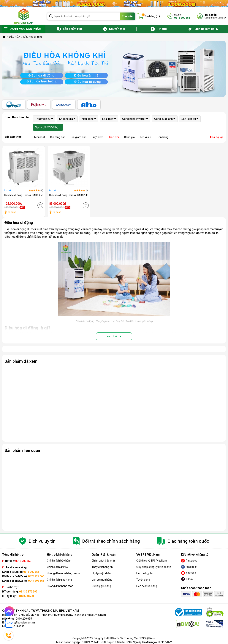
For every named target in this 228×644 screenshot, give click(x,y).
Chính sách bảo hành (59, 561)
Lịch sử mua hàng (102, 580)
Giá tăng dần (58, 137)
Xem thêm (114, 336)
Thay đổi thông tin (102, 567)
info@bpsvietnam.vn (23, 623)
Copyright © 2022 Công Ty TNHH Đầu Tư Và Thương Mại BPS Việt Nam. (114, 638)
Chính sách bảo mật (103, 561)
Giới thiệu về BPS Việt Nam (152, 561)
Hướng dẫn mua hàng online (63, 573)
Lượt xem (98, 137)
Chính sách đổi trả (57, 567)
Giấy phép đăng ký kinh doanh (154, 567)
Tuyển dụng (143, 580)
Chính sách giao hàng (59, 580)
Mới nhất (40, 137)
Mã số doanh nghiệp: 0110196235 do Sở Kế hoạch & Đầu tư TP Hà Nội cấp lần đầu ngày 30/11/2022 (114, 642)
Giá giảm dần (79, 137)
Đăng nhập (210, 18)
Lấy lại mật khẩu (101, 573)
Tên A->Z (146, 137)
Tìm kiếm (128, 16)
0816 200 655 (24, 619)
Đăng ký (222, 18)
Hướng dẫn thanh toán (60, 586)
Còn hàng (163, 137)
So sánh (12, 212)
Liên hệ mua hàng (147, 586)
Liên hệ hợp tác (145, 573)
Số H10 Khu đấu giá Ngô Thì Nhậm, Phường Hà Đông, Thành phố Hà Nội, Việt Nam (59, 615)
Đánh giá (129, 137)
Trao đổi (114, 137)
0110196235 (17, 626)
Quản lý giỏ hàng (101, 586)
